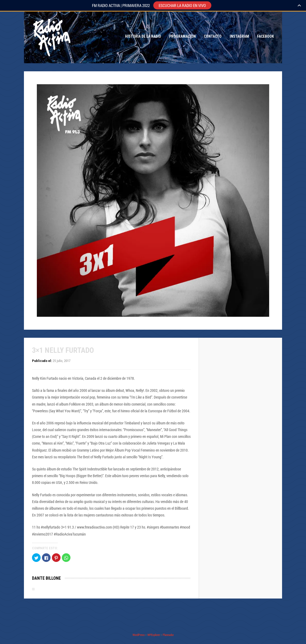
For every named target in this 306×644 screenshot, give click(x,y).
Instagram (239, 36)
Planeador (168, 635)
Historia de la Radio (143, 36)
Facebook (266, 36)
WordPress (139, 635)
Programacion (182, 36)
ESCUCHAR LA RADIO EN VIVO (182, 5)
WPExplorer (154, 635)
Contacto (213, 36)
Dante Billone (46, 578)
